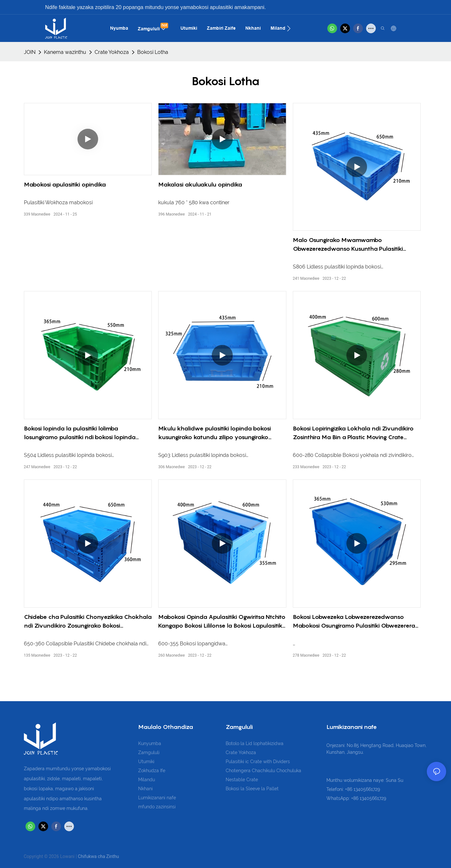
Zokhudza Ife (152, 771)
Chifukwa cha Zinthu (98, 856)
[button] (289, 28)
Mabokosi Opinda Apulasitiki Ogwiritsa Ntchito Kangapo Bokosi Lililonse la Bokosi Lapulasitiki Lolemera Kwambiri (222, 622)
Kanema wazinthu (65, 52)
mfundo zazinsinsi (157, 807)
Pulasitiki (236, 762)
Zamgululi (149, 752)
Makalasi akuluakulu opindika (200, 184)
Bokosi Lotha (153, 52)
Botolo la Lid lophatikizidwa (255, 743)
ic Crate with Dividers (268, 762)
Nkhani (145, 789)
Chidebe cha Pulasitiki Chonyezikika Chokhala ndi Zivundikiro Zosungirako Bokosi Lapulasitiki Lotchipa (88, 622)
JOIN (30, 52)
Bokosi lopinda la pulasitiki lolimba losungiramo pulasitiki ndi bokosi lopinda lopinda (80, 433)
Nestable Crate (242, 780)
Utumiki (146, 762)
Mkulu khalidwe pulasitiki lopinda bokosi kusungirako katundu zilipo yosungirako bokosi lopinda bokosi (215, 433)
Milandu (147, 780)
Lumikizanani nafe (157, 798)
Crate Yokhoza (112, 52)
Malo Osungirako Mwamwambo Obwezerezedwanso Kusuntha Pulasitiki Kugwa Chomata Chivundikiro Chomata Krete (356, 245)
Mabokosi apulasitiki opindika (65, 184)
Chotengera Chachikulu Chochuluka (263, 771)
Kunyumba (150, 743)
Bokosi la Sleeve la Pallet (252, 789)
